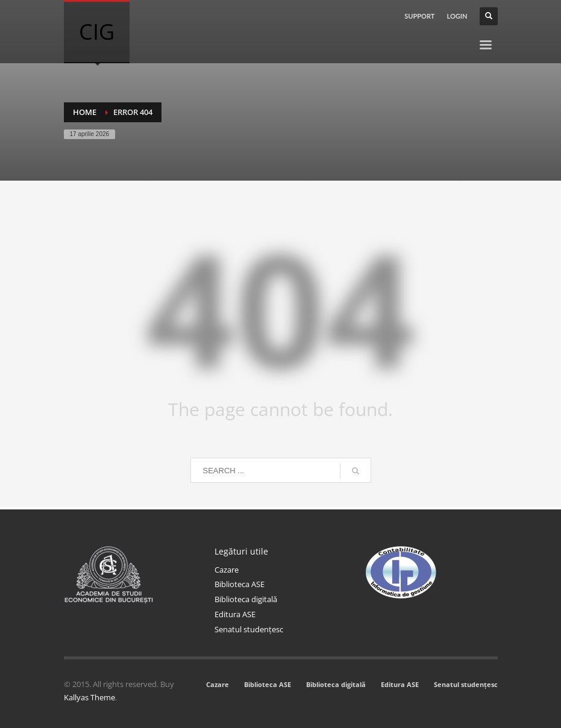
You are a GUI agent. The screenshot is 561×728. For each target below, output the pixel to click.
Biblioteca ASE (240, 584)
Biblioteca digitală (246, 599)
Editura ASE (235, 614)
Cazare (227, 570)
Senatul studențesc (249, 629)
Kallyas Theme (89, 697)
